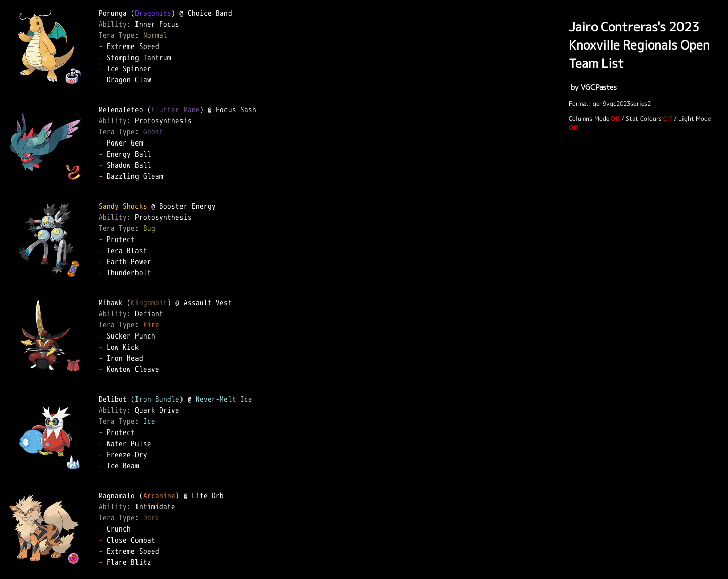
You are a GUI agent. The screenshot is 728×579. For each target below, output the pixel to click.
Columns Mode (589, 118)
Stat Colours (644, 118)
